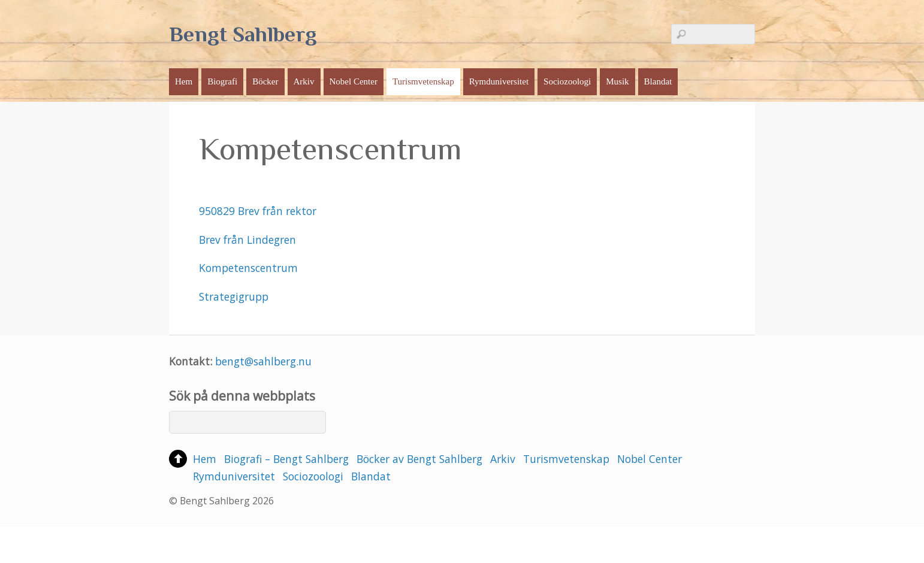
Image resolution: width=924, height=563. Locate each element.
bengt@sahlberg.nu (263, 361)
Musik (617, 81)
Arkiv (304, 81)
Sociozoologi (567, 81)
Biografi (222, 81)
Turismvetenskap (423, 81)
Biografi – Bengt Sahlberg (286, 459)
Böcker (265, 81)
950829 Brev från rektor (258, 211)
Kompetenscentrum (248, 268)
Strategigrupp (234, 296)
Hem (184, 81)
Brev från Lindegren (247, 240)
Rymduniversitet (499, 81)
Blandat (658, 81)
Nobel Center (354, 81)
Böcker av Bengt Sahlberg (419, 459)
